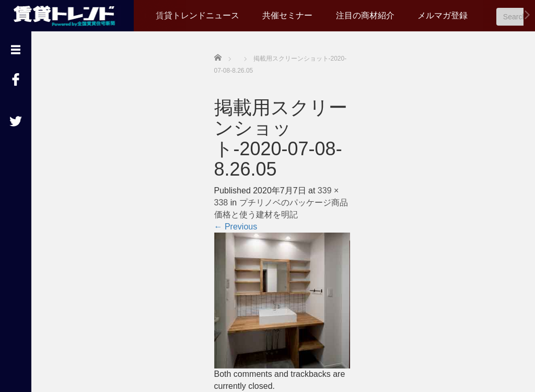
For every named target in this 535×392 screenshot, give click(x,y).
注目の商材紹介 (365, 15)
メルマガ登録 (443, 15)
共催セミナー (287, 15)
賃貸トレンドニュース (197, 15)
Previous (236, 227)
